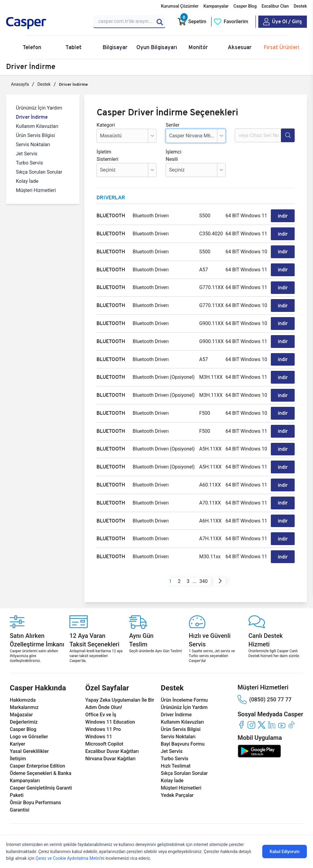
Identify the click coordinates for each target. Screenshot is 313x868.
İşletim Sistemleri (106, 156)
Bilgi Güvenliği (110, 830)
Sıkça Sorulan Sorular (39, 172)
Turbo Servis (29, 163)
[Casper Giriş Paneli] (283, 22)
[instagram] (251, 708)
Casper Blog (245, 6)
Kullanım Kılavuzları (37, 126)
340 (203, 564)
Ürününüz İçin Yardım (39, 108)
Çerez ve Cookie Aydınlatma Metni (68, 858)
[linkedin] (272, 708)
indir (283, 215)
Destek (300, 6)
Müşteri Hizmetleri (36, 190)
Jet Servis (27, 154)
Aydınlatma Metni (244, 830)
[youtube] (282, 708)
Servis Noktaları (33, 145)
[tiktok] (292, 708)
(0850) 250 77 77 (264, 682)
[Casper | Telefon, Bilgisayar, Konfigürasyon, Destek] (46, 23)
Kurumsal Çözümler (180, 6)
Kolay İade (27, 181)
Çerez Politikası (80, 830)
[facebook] (241, 708)
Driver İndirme (32, 117)
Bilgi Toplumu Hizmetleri (150, 830)
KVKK (58, 830)
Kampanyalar (216, 6)
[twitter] (261, 708)
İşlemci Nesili (173, 156)
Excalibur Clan (275, 6)
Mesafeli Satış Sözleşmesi (200, 830)
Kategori (106, 125)
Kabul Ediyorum (285, 852)
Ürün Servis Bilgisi (35, 135)
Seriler (173, 125)
